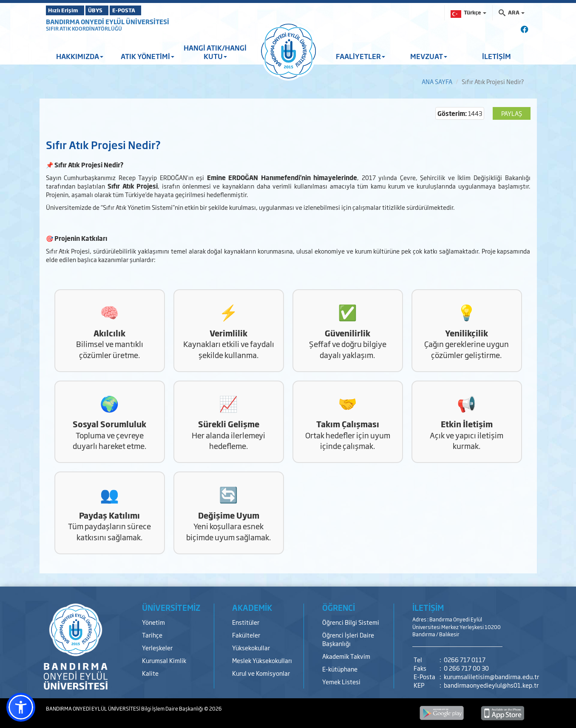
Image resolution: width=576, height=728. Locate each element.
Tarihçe (152, 635)
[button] (21, 707)
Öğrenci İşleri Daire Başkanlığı (348, 639)
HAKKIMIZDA (80, 56)
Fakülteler (246, 635)
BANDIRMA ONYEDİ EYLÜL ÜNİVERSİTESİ (108, 21)
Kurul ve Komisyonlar (261, 673)
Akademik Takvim (346, 656)
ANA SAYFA (437, 81)
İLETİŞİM (497, 56)
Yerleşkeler (157, 648)
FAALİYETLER (360, 56)
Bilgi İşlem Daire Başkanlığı (173, 708)
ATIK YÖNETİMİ (148, 56)
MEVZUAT (429, 56)
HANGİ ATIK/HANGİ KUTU (215, 52)
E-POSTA (148, 10)
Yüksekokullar (251, 648)
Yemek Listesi (341, 681)
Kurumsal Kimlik (164, 660)
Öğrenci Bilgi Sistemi (351, 622)
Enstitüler (246, 622)
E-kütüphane (340, 669)
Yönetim (153, 622)
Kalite (150, 673)
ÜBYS (108, 10)
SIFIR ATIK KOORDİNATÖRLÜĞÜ (84, 28)
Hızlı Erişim (67, 10)
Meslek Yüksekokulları (262, 660)
